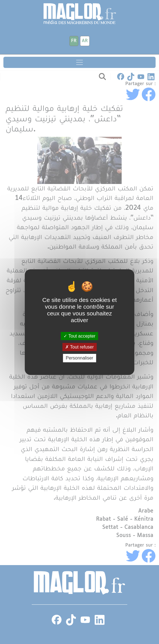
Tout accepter (79, 336)
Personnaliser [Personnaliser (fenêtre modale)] (79, 358)
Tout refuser (79, 347)
